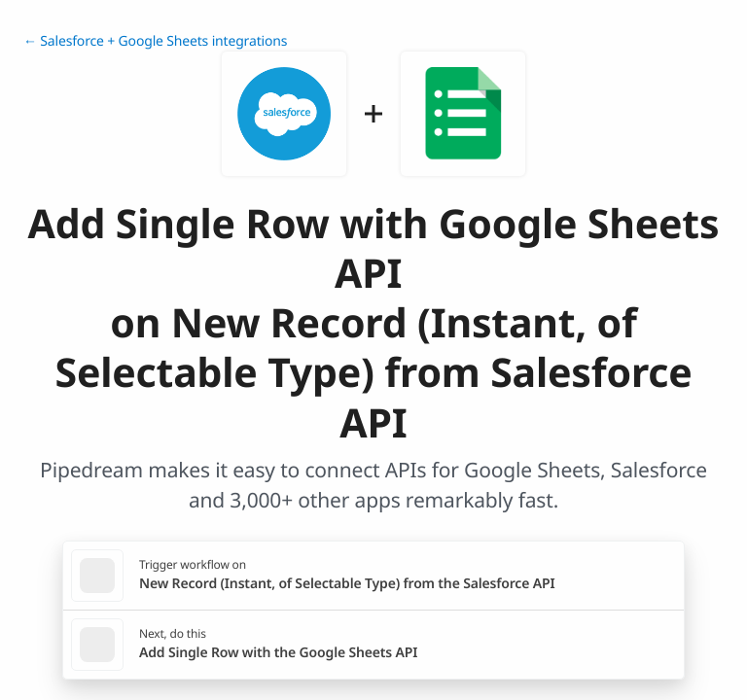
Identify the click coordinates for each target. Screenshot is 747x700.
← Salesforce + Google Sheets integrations (155, 41)
